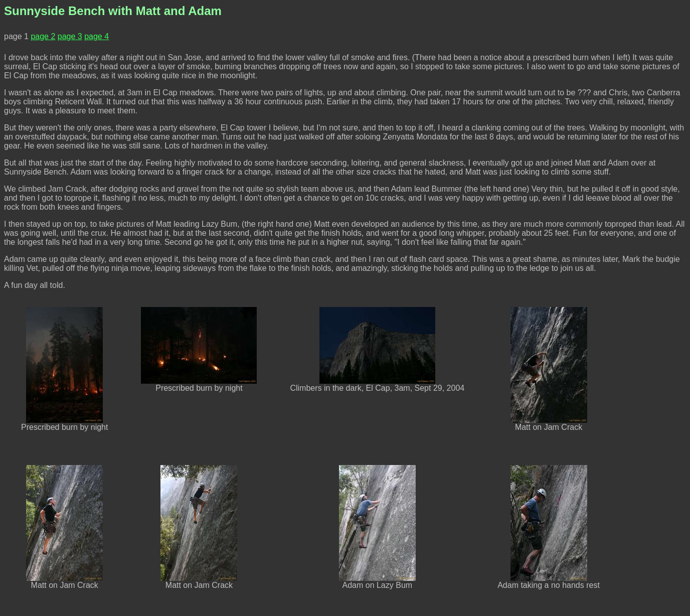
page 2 (43, 36)
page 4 (97, 36)
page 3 (70, 36)
